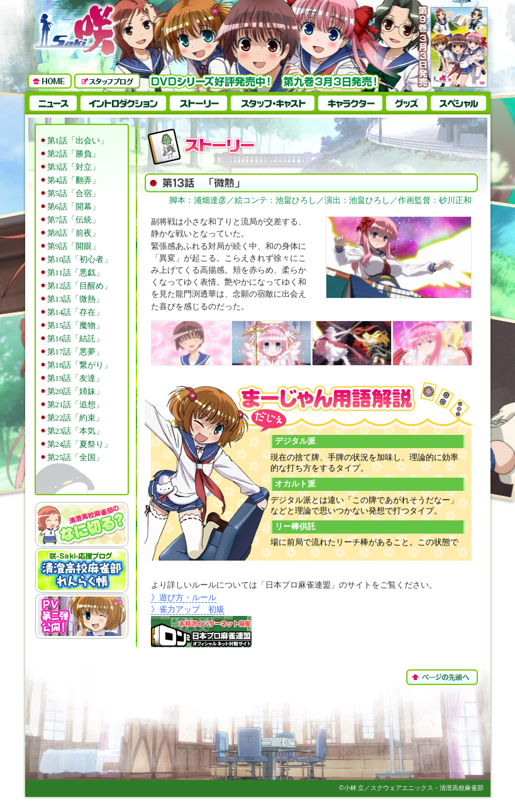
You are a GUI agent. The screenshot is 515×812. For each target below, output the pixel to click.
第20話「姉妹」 (76, 392)
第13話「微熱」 (76, 299)
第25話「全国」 (76, 458)
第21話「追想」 (76, 405)
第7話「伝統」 (74, 220)
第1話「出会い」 (78, 141)
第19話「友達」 (76, 378)
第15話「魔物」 (76, 326)
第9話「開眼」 (74, 246)
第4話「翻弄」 (74, 180)
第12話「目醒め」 (80, 286)
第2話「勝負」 (74, 154)
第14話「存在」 (76, 312)
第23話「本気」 (76, 431)
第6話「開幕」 (74, 207)
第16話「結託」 (76, 339)
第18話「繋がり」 (80, 365)
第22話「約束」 (76, 418)
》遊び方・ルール (184, 598)
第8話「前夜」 (74, 233)
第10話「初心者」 (80, 260)
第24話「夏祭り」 (80, 444)
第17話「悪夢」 (76, 352)
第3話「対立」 (74, 167)
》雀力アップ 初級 (188, 610)
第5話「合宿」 (74, 194)
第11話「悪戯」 (75, 273)
